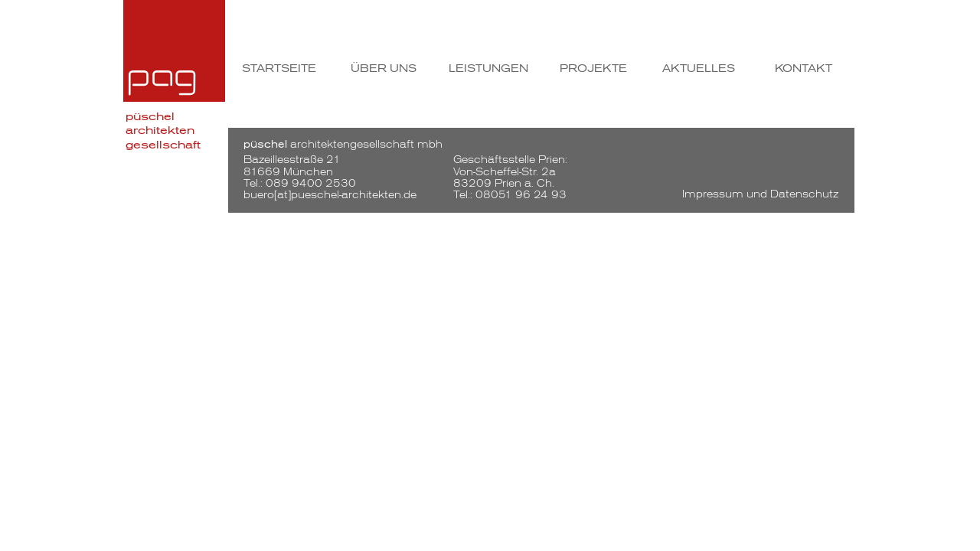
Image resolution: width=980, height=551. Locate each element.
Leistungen (488, 69)
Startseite (279, 69)
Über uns (384, 69)
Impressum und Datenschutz (760, 194)
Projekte (593, 69)
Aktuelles (699, 69)
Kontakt (804, 69)
